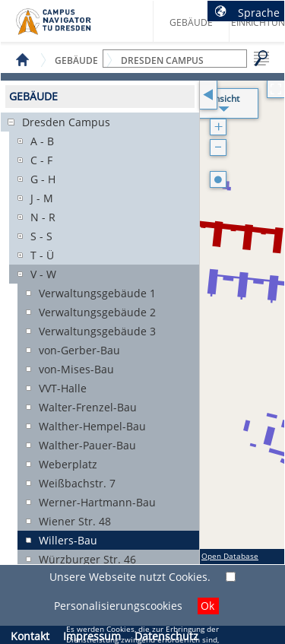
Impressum (92, 636)
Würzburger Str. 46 (87, 559)
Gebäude (191, 22)
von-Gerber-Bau (79, 350)
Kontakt (30, 636)
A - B (42, 141)
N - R (43, 217)
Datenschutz (166, 636)
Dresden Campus (66, 122)
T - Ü (42, 255)
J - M (42, 198)
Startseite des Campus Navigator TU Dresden (70, 27)
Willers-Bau (68, 540)
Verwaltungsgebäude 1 (97, 293)
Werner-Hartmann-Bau (97, 502)
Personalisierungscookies (118, 606)
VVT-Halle (63, 388)
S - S (41, 236)
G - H (43, 179)
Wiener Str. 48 (75, 521)
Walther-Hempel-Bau (92, 426)
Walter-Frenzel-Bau (88, 407)
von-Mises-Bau (76, 369)
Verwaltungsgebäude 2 (97, 312)
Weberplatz (68, 464)
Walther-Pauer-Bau (87, 445)
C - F (41, 160)
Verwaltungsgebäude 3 (97, 331)
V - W (43, 274)
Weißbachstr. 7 (77, 483)
